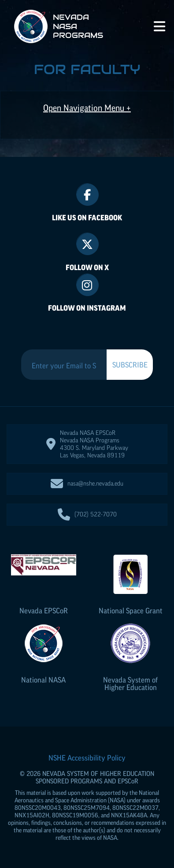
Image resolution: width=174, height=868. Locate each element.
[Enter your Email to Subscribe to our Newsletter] (64, 366)
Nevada (44, 611)
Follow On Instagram (87, 308)
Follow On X (87, 267)
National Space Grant (131, 611)
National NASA (43, 680)
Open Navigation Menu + (87, 108)
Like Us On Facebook (87, 218)
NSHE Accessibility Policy (87, 758)
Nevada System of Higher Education (130, 684)
